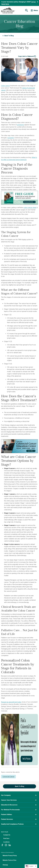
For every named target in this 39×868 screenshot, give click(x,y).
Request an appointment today (11, 702)
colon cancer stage (30, 208)
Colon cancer (5, 86)
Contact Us (7, 835)
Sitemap (5, 865)
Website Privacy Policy (10, 856)
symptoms (20, 125)
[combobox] (31, 866)
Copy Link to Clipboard (27, 56)
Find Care (6, 838)
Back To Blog (8, 36)
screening (11, 138)
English (30, 866)
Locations (6, 842)
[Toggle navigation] (26, 10)
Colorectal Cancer (8, 777)
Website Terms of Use (9, 860)
